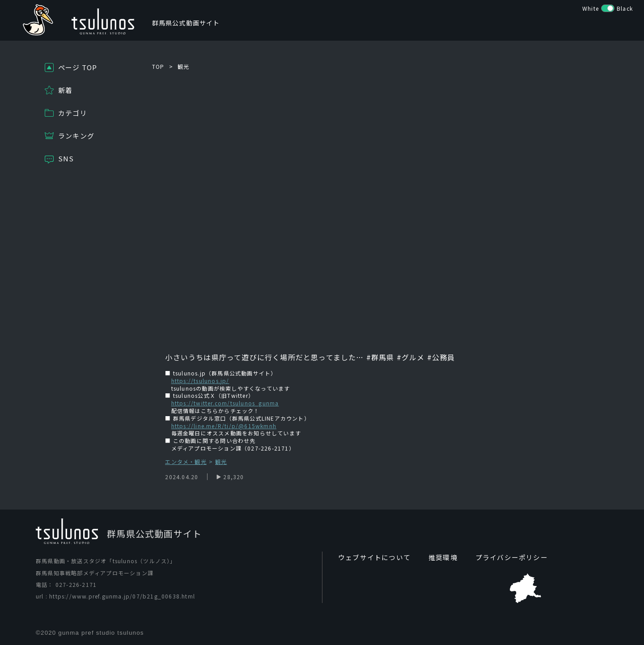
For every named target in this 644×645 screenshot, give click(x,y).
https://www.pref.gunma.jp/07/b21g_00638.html (122, 597)
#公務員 (441, 357)
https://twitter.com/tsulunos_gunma (225, 403)
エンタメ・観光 (186, 462)
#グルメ (411, 357)
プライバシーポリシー (503, 557)
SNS (66, 158)
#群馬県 (379, 357)
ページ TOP (78, 67)
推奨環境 (438, 557)
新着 (65, 90)
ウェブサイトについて (372, 557)
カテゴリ (73, 113)
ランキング (76, 136)
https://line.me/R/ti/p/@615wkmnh (224, 426)
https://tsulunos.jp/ (200, 381)
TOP (158, 66)
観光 (183, 66)
